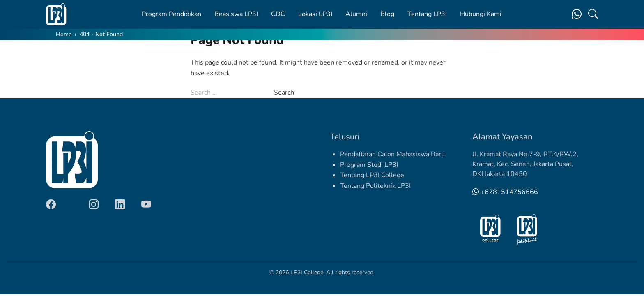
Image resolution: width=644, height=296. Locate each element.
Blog (387, 14)
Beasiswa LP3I (236, 14)
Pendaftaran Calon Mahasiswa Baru (392, 154)
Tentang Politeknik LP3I (375, 186)
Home (64, 34)
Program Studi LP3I (369, 165)
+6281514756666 (505, 192)
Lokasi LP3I (315, 14)
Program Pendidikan (171, 14)
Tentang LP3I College (372, 175)
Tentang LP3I (427, 14)
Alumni (356, 14)
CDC (278, 14)
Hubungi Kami (481, 14)
